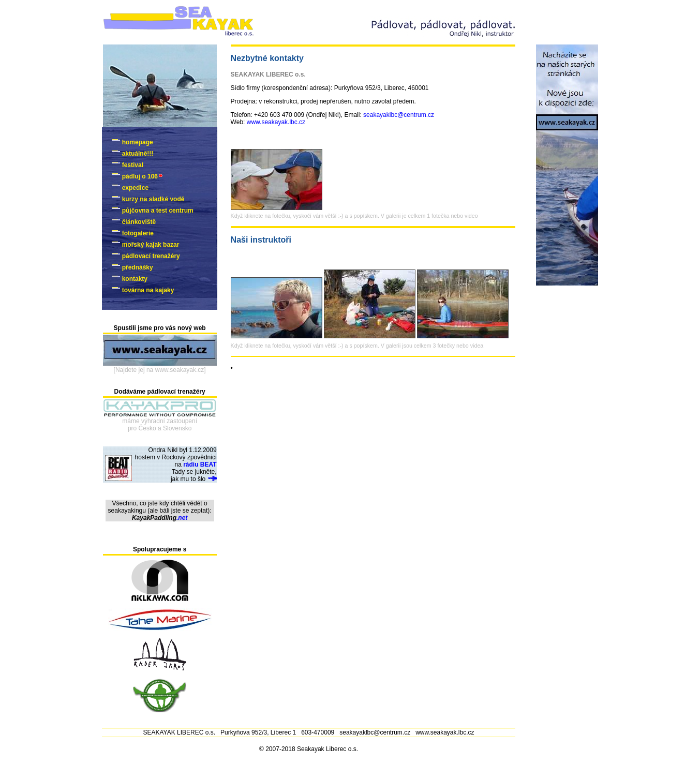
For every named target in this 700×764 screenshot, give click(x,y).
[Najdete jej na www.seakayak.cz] (160, 370)
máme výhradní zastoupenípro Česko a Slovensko (160, 425)
